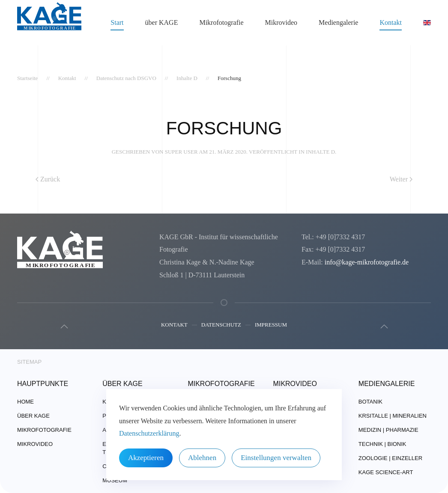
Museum (115, 480)
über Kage (33, 416)
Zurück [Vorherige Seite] (48, 179)
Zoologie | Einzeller (390, 458)
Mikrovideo (281, 22)
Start (117, 22)
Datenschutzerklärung (149, 433)
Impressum (271, 325)
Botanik (370, 402)
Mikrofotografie (44, 430)
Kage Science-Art (386, 472)
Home (25, 402)
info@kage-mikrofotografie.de (367, 262)
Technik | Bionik (382, 444)
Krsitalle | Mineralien (393, 416)
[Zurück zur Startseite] (49, 23)
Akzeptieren (146, 458)
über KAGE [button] (162, 22)
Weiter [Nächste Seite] (401, 179)
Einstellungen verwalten (276, 458)
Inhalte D (320, 152)
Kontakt (174, 325)
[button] (63, 327)
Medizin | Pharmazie (388, 430)
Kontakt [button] (391, 22)
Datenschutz (221, 325)
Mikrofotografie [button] (221, 22)
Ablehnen (202, 458)
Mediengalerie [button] (338, 22)
